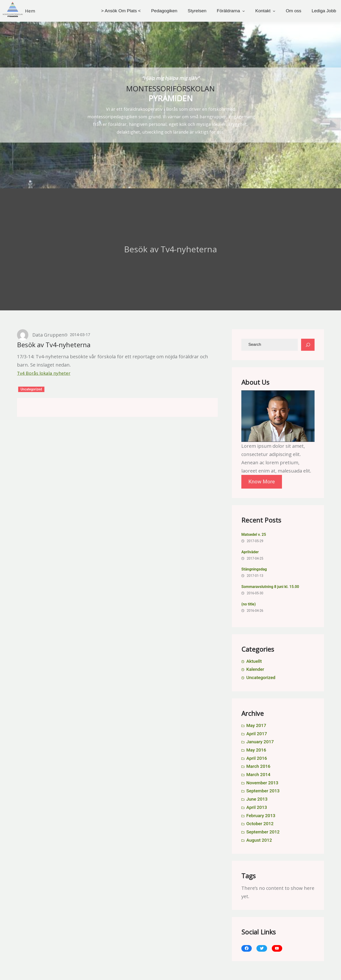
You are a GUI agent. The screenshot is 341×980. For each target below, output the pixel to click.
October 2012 (260, 824)
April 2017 (257, 734)
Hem (30, 11)
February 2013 (261, 816)
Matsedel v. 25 (254, 534)
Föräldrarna (228, 11)
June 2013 (257, 799)
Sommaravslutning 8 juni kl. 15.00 (270, 587)
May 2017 (256, 725)
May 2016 (256, 750)
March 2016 (258, 766)
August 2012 (259, 840)
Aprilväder (250, 552)
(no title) (249, 604)
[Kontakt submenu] (274, 11)
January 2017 (260, 742)
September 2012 (263, 832)
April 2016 (257, 758)
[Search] (308, 345)
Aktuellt (254, 661)
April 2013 (257, 807)
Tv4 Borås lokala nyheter (44, 373)
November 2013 (262, 783)
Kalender (255, 669)
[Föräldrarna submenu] (244, 11)
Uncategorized (31, 389)
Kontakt (263, 11)
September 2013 (263, 791)
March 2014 (258, 775)
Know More (262, 482)
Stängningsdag (254, 569)
